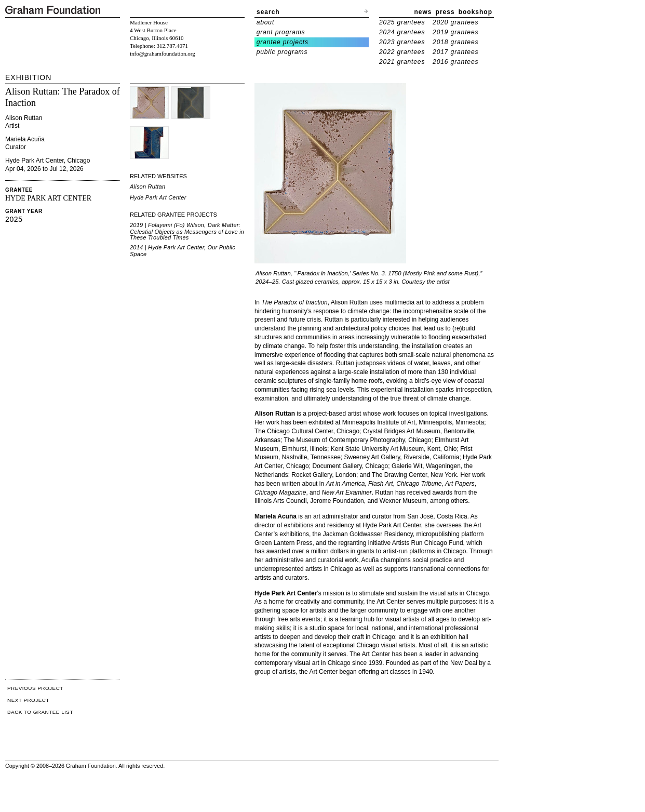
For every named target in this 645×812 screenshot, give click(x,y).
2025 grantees (402, 22)
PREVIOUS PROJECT (35, 688)
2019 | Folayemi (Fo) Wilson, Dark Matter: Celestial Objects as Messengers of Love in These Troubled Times (187, 231)
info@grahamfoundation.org (163, 54)
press (445, 12)
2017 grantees (455, 52)
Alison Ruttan (147, 187)
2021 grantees (402, 62)
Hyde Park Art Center (158, 197)
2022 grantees (402, 52)
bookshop (475, 12)
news (423, 12)
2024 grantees (402, 32)
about (266, 22)
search (268, 12)
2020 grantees (455, 22)
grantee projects (283, 42)
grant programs (281, 32)
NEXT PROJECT (28, 700)
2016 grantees (455, 62)
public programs (282, 52)
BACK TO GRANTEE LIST (40, 712)
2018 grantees (455, 42)
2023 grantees (402, 42)
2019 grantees (455, 32)
